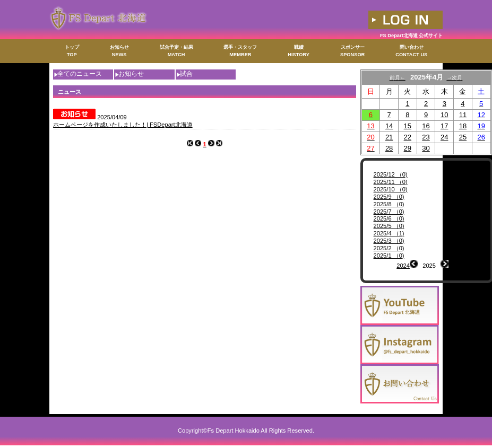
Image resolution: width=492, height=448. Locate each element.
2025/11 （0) (391, 182)
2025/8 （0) (389, 204)
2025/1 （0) (389, 256)
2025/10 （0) (391, 189)
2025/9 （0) (389, 197)
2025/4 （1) (389, 233)
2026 (455, 266)
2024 (403, 266)
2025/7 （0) (389, 212)
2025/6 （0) (389, 218)
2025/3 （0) (389, 241)
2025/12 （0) (391, 174)
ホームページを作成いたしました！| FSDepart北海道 (123, 125)
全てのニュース (80, 74)
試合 (186, 74)
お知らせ (131, 74)
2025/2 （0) (389, 248)
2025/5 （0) (389, 226)
